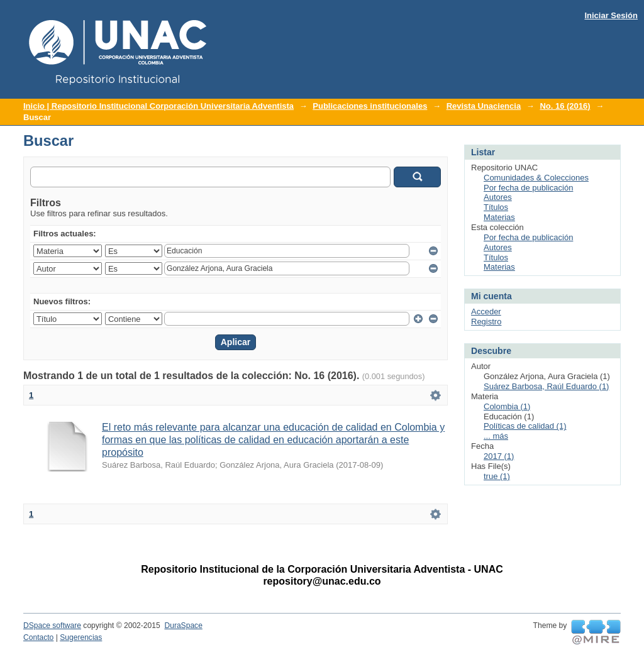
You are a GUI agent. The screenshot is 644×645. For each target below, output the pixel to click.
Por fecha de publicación (528, 188)
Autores (498, 197)
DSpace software (52, 626)
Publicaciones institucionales (370, 106)
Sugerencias (81, 637)
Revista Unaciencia (484, 106)
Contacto (38, 637)
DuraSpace (183, 626)
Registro (486, 322)
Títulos (496, 207)
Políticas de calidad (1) (525, 426)
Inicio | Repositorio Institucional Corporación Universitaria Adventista (158, 106)
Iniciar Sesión (611, 15)
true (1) (497, 476)
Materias (499, 217)
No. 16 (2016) (565, 106)
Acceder (486, 311)
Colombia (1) (507, 406)
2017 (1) (499, 456)
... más (496, 436)
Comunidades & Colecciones (536, 178)
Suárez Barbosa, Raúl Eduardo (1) (546, 386)
